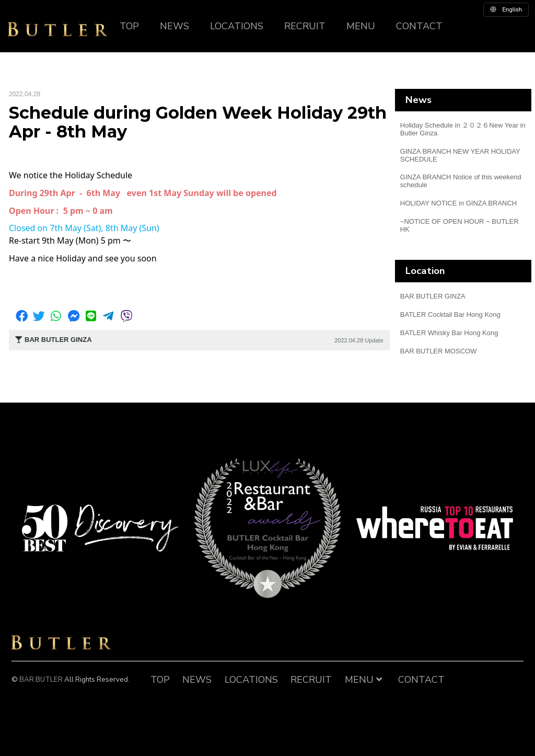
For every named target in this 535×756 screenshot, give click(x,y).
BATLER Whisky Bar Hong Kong (449, 333)
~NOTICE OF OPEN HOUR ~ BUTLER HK (460, 225)
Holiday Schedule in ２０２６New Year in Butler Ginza (463, 129)
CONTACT (419, 26)
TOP (129, 26)
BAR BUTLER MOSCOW (439, 351)
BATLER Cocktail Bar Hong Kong (450, 314)
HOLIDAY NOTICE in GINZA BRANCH (458, 203)
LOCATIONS (237, 26)
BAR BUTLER (61, 643)
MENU (361, 26)
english (506, 9)
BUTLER (57, 29)
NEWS (175, 26)
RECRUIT (305, 26)
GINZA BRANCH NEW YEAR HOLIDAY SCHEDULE (460, 155)
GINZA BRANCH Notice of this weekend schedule (461, 181)
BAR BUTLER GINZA (433, 296)
